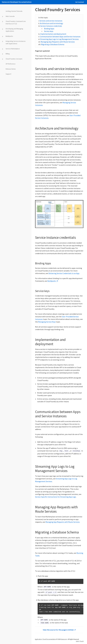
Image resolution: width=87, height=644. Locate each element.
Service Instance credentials (51, 26)
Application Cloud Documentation (45, 639)
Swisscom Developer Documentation (17, 2)
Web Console (10, 16)
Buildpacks (9, 36)
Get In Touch (80, 641)
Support (8, 74)
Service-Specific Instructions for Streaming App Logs (56, 497)
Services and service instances (51, 21)
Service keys (49, 31)
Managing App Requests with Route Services (58, 42)
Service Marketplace (12, 49)
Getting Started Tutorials (14, 11)
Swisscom (64, 639)
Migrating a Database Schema (53, 44)
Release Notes (10, 69)
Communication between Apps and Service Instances (60, 37)
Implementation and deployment (53, 34)
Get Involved (80, 2)
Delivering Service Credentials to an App (64, 273)
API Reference (10, 64)
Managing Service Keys (47, 322)
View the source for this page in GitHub (58, 630)
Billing (7, 54)
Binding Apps (49, 29)
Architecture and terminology (51, 23)
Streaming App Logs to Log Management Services (59, 39)
